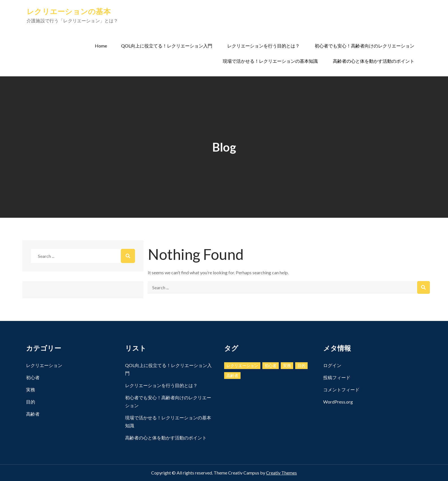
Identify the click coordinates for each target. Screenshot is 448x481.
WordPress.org (338, 402)
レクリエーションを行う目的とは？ (263, 46)
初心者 (33, 377)
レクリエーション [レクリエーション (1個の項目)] (242, 365)
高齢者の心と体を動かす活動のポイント (374, 61)
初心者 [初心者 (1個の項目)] (271, 365)
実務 (31, 390)
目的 (31, 402)
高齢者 (33, 414)
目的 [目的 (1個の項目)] (301, 365)
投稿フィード (337, 377)
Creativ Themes (281, 473)
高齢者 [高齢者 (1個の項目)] (232, 375)
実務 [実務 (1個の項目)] (287, 365)
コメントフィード (341, 390)
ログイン (332, 365)
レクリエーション (44, 365)
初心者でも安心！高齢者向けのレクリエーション (365, 46)
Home (101, 46)
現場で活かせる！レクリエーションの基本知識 (270, 61)
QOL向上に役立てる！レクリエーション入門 (167, 46)
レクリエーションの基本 (69, 11)
